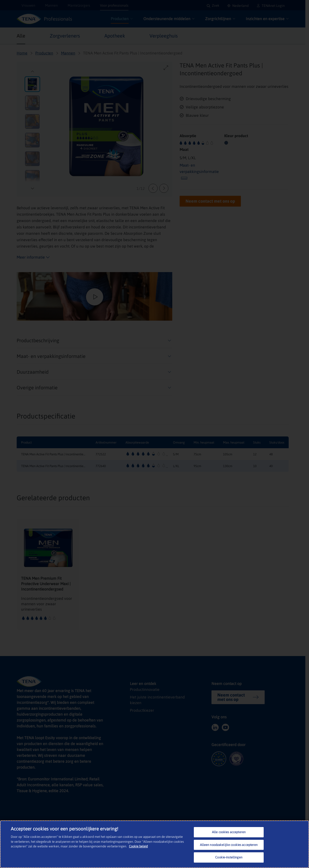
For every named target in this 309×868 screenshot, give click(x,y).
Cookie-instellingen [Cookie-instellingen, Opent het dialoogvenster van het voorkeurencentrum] (229, 857)
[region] (154, 844)
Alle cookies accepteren (229, 832)
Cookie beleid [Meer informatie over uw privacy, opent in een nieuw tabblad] (138, 846)
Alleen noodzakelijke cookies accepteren (229, 845)
